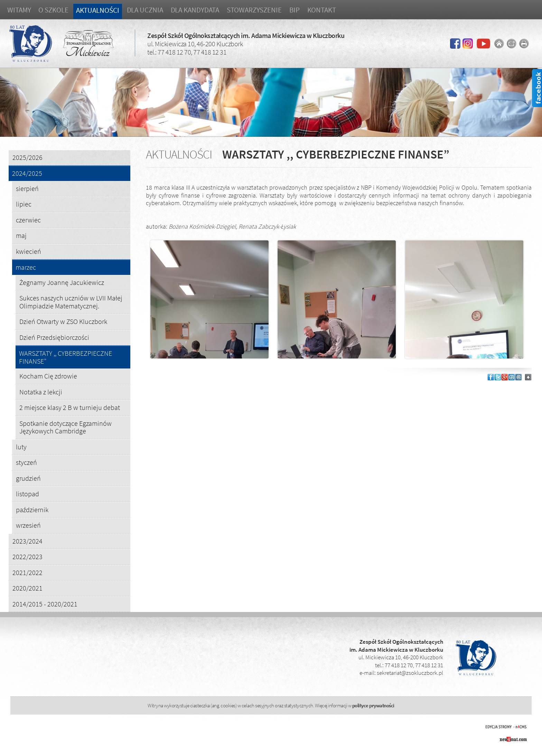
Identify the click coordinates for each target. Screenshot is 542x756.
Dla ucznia (145, 10)
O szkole (53, 10)
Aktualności (98, 10)
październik (32, 510)
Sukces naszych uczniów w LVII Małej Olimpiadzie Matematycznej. (71, 302)
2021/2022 (27, 572)
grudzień (28, 478)
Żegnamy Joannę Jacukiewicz (62, 282)
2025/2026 (27, 157)
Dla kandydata (195, 10)
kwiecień (29, 251)
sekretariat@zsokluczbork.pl (410, 673)
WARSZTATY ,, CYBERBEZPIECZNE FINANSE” (66, 357)
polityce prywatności (373, 705)
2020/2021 (27, 588)
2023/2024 (27, 541)
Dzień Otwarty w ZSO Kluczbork (63, 321)
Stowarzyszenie (254, 10)
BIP (295, 10)
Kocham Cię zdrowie (48, 376)
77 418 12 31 (210, 52)
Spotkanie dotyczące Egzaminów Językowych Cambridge (66, 427)
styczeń (26, 462)
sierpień (27, 188)
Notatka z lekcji (41, 392)
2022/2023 (27, 557)
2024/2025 (27, 174)
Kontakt (322, 10)
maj (21, 235)
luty (21, 447)
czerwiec (28, 220)
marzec (26, 267)
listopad (27, 494)
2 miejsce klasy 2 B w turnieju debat (70, 407)
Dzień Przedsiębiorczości (54, 337)
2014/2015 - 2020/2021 (45, 604)
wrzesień (28, 525)
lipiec (24, 204)
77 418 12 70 (174, 52)
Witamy (19, 10)
